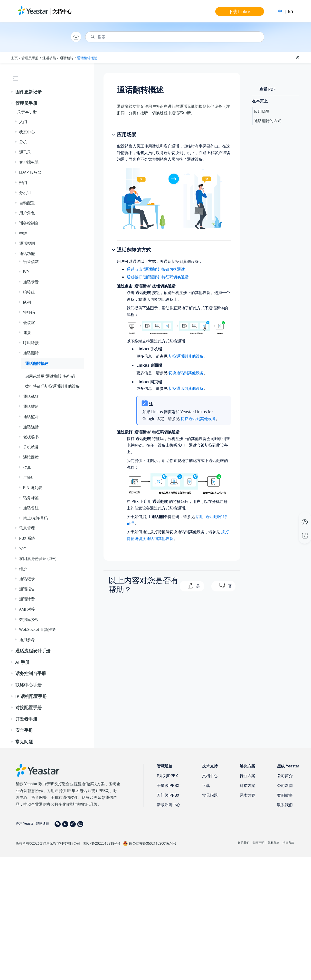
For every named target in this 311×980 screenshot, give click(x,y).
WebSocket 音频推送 (38, 629)
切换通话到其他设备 (186, 356)
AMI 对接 (27, 609)
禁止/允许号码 (36, 518)
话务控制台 (29, 223)
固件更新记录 (28, 92)
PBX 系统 (27, 538)
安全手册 (24, 730)
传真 (27, 467)
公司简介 (285, 776)
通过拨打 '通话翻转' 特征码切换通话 (158, 277)
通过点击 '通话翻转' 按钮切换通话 (156, 269)
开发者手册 (26, 719)
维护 (23, 569)
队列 (27, 302)
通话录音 (31, 282)
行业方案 (247, 776)
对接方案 (247, 786)
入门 (23, 122)
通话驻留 (31, 406)
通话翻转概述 (87, 58)
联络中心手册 (28, 685)
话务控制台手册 (31, 673)
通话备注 (31, 508)
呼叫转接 (31, 343)
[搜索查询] (175, 37)
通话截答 (31, 396)
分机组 (25, 193)
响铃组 (29, 292)
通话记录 (27, 579)
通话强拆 (31, 427)
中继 (23, 233)
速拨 (27, 333)
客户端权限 (29, 162)
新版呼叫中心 (169, 805)
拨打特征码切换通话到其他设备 (52, 386)
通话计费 (27, 599)
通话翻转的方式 (268, 121)
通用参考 (27, 640)
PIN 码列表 (33, 488)
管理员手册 (30, 58)
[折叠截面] (298, 58)
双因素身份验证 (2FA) (38, 559)
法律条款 (288, 843)
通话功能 (49, 58)
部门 (23, 183)
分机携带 (31, 447)
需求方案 (247, 795)
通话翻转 (66, 58)
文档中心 (62, 11)
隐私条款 (273, 843)
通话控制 (27, 243)
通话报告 (27, 589)
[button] (12, 92)
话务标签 (31, 498)
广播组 (29, 477)
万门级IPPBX (168, 795)
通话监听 (31, 417)
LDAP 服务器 (30, 172)
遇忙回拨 (31, 457)
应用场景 (262, 111)
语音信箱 (31, 262)
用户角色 (27, 213)
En (291, 11)
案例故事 (285, 795)
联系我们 (285, 805)
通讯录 (25, 152)
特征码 (29, 312)
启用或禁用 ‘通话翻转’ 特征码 (50, 376)
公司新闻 (285, 786)
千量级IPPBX (168, 786)
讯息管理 (27, 528)
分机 (23, 142)
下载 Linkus (240, 11)
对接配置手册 (28, 707)
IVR (26, 272)
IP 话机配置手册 (31, 696)
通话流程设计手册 (33, 651)
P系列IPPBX (167, 776)
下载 (206, 786)
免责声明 (258, 843)
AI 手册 (22, 662)
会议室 (29, 323)
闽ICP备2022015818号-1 (102, 843)
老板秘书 (31, 437)
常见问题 (24, 742)
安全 (23, 548)
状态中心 (27, 132)
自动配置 (27, 203)
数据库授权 (29, 619)
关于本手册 (27, 112)
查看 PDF (267, 89)
